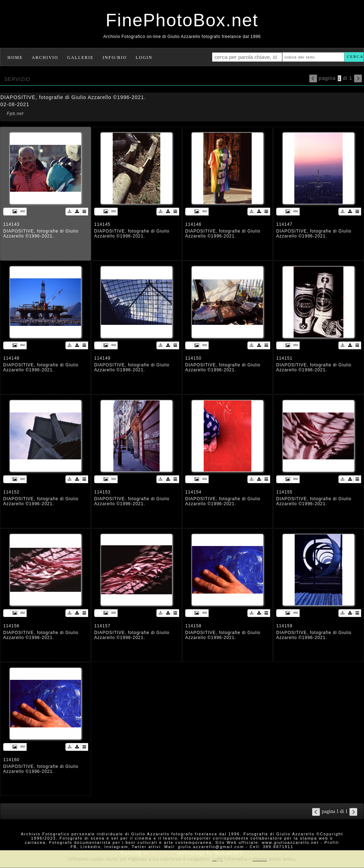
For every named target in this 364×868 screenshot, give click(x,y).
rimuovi (260, 859)
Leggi (217, 859)
